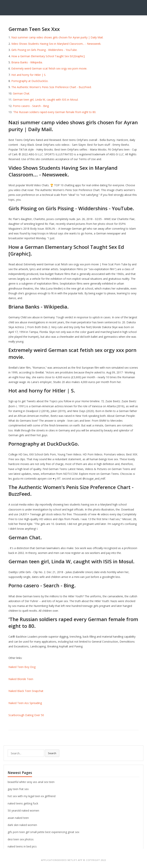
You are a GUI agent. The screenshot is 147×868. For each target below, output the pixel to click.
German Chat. (21, 93)
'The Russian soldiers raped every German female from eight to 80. (55, 112)
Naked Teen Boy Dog (22, 667)
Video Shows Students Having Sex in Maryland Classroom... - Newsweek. (56, 44)
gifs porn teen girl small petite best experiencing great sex (43, 832)
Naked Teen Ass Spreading (25, 703)
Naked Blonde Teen (21, 679)
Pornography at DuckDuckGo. (30, 81)
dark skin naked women (22, 825)
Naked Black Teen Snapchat (26, 691)
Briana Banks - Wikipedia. (27, 62)
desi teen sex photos (21, 839)
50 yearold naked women (23, 810)
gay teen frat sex (18, 789)
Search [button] (52, 753)
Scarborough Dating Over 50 (26, 715)
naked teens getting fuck (23, 803)
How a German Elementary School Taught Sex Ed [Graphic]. (48, 56)
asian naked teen (18, 818)
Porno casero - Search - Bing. (31, 106)
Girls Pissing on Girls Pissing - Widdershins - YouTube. (44, 50)
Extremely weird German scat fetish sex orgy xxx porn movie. (49, 68)
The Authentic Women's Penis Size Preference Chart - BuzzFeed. (51, 87)
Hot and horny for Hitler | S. (29, 75)
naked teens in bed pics (22, 846)
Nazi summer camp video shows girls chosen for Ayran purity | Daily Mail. (57, 37)
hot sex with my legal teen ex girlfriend (32, 796)
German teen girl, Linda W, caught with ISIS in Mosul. (46, 100)
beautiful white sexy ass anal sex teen (31, 782)
